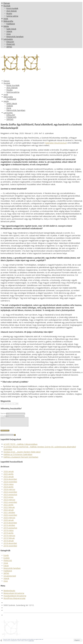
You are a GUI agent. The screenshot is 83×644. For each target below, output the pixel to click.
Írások (6, 567)
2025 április (8, 476)
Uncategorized (10, 578)
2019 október (9, 527)
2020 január (9, 522)
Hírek (6, 565)
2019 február (9, 540)
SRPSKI (6, 575)
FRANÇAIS (8, 562)
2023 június (8, 499)
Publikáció (8, 572)
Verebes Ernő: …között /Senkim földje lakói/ (22, 454)
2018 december (10, 545)
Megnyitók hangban (12, 570)
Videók (6, 580)
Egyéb (6, 557)
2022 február (9, 509)
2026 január (9, 473)
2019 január (9, 542)
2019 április (8, 535)
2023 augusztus (10, 496)
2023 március (9, 501)
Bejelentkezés (9, 592)
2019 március (9, 537)
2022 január (9, 512)
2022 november (10, 504)
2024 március (9, 491)
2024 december (10, 481)
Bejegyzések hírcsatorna (14, 595)
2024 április (8, 489)
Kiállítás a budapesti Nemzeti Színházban (21, 459)
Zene (6, 583)
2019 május (9, 532)
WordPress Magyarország (14, 600)
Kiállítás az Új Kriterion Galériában (18, 456)
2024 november (10, 483)
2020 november (10, 517)
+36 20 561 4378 (11, 610)
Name (3, 413)
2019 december (10, 524)
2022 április (8, 506)
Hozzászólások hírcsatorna (15, 597)
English (7, 560)
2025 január (9, 478)
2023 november (10, 494)
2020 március (9, 519)
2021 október (9, 514)
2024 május (9, 486)
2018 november (10, 548)
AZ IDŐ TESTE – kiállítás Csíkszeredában (20, 446)
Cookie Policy (31, 641)
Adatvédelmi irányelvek (13, 617)
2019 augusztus (10, 530)
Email (3, 416)
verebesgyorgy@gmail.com (15, 612)
